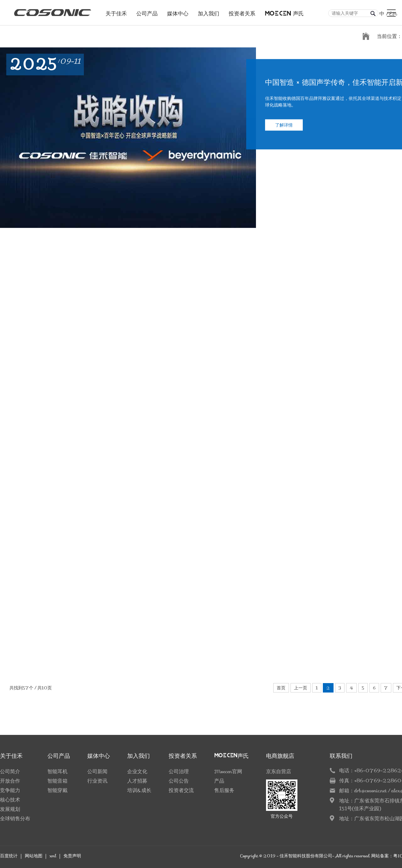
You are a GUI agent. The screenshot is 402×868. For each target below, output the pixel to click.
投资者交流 (181, 790)
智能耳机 (57, 771)
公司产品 (147, 12)
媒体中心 (178, 12)
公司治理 (179, 771)
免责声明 (72, 856)
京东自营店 (279, 771)
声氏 (284, 12)
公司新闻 (97, 771)
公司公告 (179, 781)
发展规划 (10, 809)
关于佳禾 (116, 12)
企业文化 (137, 771)
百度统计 (9, 856)
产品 (219, 781)
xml (53, 856)
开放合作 (10, 781)
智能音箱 (57, 781)
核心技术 (10, 800)
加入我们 (209, 12)
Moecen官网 (228, 771)
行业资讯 (97, 781)
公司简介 (10, 771)
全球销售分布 (15, 819)
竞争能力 (10, 790)
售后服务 (224, 790)
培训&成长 (139, 790)
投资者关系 (242, 12)
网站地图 (34, 856)
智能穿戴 (57, 790)
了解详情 (284, 134)
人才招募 (137, 781)
